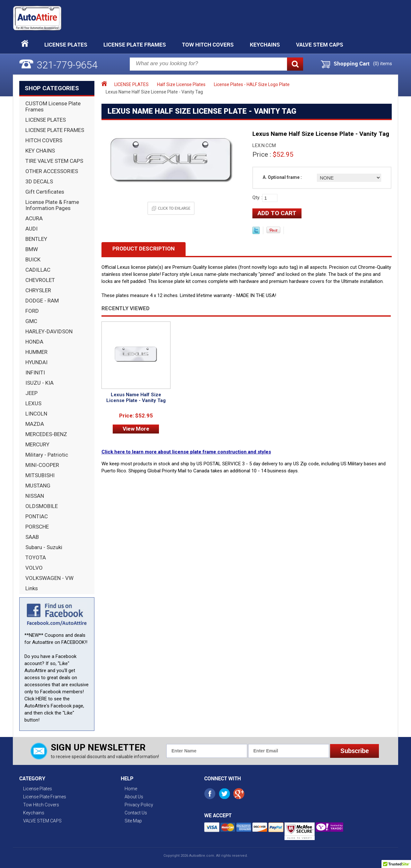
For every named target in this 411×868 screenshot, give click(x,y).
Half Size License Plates (181, 84)
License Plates (66, 44)
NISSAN (35, 496)
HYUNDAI (36, 362)
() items (383, 64)
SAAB (32, 537)
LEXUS (33, 403)
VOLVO (34, 568)
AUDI (31, 229)
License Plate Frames (135, 44)
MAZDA (35, 424)
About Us (134, 797)
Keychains (265, 44)
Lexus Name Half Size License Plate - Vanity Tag (136, 398)
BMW (32, 249)
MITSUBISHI (40, 475)
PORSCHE (37, 527)
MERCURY (37, 444)
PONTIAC (37, 516)
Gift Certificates (45, 192)
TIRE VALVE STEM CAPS (54, 161)
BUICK (33, 259)
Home (131, 789)
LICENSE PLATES (46, 120)
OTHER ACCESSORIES (52, 171)
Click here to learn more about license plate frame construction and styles (186, 452)
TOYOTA (36, 557)
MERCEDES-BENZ (46, 434)
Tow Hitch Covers (208, 44)
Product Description (144, 249)
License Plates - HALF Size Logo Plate (252, 84)
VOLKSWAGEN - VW (49, 578)
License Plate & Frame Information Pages (52, 205)
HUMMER (36, 352)
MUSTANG (38, 486)
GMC (31, 321)
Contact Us (136, 813)
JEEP (31, 393)
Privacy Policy (139, 805)
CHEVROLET (40, 280)
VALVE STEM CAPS (320, 44)
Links (32, 588)
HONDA (34, 342)
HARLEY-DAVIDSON (49, 331)
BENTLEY (36, 239)
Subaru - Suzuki (44, 547)
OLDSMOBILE (42, 506)
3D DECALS (39, 181)
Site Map (133, 821)
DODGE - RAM (42, 301)
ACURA (34, 218)
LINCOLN (36, 414)
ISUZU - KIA (39, 383)
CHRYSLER (38, 290)
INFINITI (35, 373)
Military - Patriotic (47, 455)
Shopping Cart (352, 64)
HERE (41, 699)
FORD (32, 311)
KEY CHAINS (40, 151)
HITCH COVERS (44, 140)
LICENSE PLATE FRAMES (55, 130)
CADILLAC (38, 270)
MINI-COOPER (42, 465)
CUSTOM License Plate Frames (53, 106)
